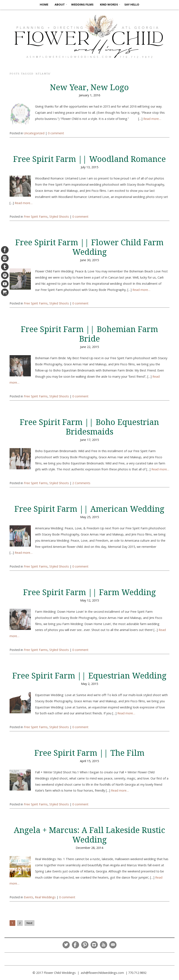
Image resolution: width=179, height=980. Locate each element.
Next (29, 923)
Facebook (75, 945)
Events (28, 897)
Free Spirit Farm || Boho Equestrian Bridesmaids (89, 427)
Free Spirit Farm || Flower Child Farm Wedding (89, 247)
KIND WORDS (109, 4)
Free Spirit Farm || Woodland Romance (89, 159)
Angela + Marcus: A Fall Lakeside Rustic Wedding (89, 835)
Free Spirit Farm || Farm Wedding (89, 592)
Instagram (94, 945)
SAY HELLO (132, 4)
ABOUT (60, 4)
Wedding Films (82, 4)
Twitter (66, 945)
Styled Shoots (59, 217)
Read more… (152, 119)
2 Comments (81, 483)
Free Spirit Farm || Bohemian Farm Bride (89, 334)
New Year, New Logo (89, 87)
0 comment (56, 133)
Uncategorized (34, 133)
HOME (44, 4)
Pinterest (85, 945)
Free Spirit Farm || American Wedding (89, 509)
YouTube (104, 945)
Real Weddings (45, 897)
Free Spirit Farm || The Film (89, 753)
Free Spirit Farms (36, 217)
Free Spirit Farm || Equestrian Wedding (89, 676)
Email (113, 945)
